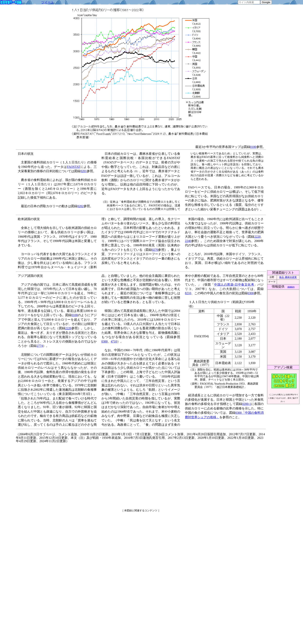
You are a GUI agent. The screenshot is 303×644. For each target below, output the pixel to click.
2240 (188, 241)
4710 (114, 341)
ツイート (48, 2)
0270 (155, 250)
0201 (84, 171)
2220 (257, 237)
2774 (40, 346)
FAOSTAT (74, 167)
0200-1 (246, 404)
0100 (253, 147)
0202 (80, 206)
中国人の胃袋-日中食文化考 (234, 285)
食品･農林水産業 (288, 277)
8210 (188, 293)
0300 (105, 341)
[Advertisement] (107, 474)
